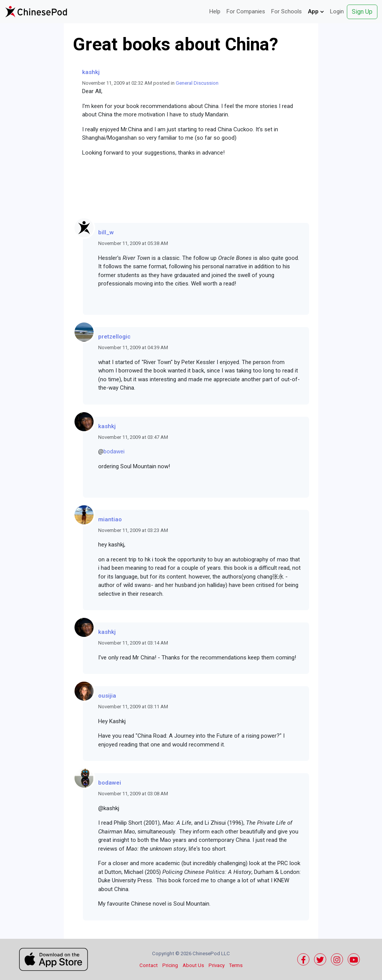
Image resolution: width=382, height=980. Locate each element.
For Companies (246, 11)
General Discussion (197, 83)
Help (215, 11)
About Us (193, 965)
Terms (236, 965)
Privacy (217, 965)
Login (337, 11)
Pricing (170, 965)
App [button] (316, 11)
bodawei (114, 451)
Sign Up (362, 12)
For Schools (286, 11)
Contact (149, 965)
